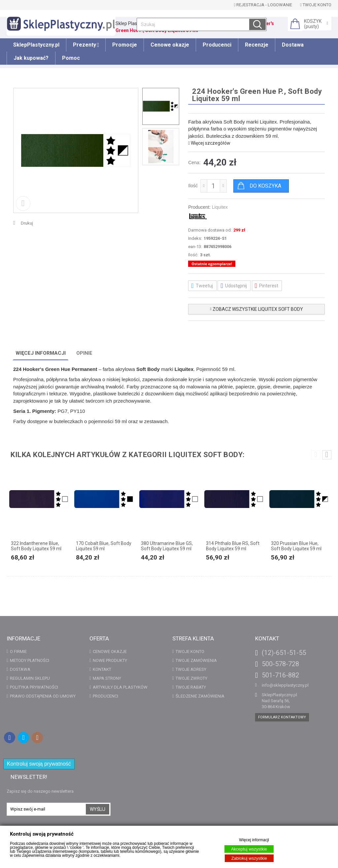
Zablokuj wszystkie (249, 858)
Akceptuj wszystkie (249, 849)
